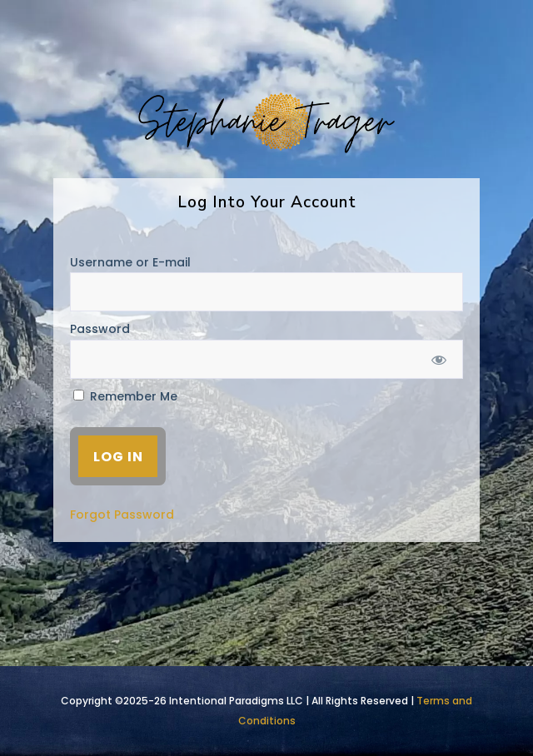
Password (100, 329)
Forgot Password (122, 515)
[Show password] (439, 359)
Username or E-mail (130, 262)
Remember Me (125, 396)
